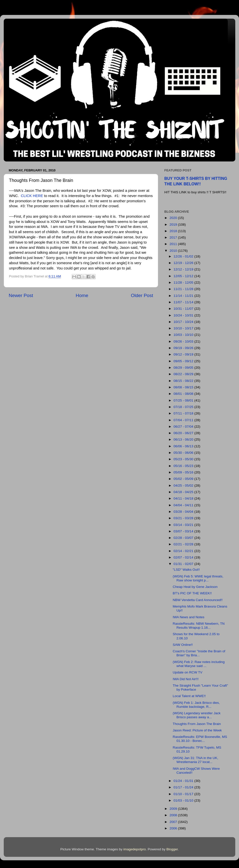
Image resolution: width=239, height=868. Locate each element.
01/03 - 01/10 (184, 800)
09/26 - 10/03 (184, 341)
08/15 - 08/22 (184, 381)
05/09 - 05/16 (184, 472)
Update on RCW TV (188, 672)
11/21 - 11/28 (184, 289)
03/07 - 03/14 (184, 531)
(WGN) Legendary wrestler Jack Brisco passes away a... (197, 715)
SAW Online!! (183, 645)
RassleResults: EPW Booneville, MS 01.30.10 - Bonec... (200, 739)
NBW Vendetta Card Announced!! (198, 600)
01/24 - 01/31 (184, 781)
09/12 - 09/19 (184, 354)
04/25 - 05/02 (184, 485)
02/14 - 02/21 (184, 551)
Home (82, 295)
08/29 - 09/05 (184, 368)
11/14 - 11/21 (184, 296)
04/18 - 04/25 (184, 492)
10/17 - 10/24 (184, 322)
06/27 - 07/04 (184, 427)
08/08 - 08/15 (184, 387)
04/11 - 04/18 (184, 498)
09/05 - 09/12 (184, 361)
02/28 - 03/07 (184, 538)
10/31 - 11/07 (184, 309)
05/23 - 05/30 (184, 459)
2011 (174, 244)
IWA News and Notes (189, 617)
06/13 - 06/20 (184, 439)
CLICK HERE (32, 196)
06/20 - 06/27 (184, 433)
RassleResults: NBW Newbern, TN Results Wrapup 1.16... (199, 626)
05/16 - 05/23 (184, 466)
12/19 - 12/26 (184, 263)
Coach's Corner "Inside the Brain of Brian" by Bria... (199, 653)
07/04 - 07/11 (184, 420)
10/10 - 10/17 (184, 328)
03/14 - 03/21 (184, 525)
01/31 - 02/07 (184, 564)
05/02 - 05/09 (184, 479)
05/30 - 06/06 (184, 453)
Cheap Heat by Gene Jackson (195, 587)
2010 (174, 251)
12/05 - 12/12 (184, 276)
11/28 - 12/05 (184, 282)
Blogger (172, 849)
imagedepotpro (135, 849)
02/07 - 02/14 (184, 557)
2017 (174, 237)
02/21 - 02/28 (184, 544)
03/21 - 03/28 (184, 518)
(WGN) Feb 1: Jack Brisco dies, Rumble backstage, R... (196, 705)
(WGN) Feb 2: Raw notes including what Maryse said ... (199, 664)
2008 (174, 815)
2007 (174, 822)
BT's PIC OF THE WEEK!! (192, 593)
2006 (174, 828)
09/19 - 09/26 (184, 348)
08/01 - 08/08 (184, 394)
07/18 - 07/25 (184, 407)
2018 (174, 231)
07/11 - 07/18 (184, 413)
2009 (174, 809)
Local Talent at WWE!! (189, 696)
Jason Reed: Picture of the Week (197, 730)
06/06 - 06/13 (184, 446)
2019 (174, 225)
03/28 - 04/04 (184, 512)
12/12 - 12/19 (184, 269)
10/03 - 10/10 (184, 335)
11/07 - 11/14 (184, 302)
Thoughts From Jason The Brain (197, 724)
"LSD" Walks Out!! (186, 570)
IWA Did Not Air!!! (186, 679)
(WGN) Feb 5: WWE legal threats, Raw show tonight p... (198, 578)
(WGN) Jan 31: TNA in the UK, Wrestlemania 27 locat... (196, 760)
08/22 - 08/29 (184, 374)
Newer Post (21, 295)
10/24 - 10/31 (184, 315)
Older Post (142, 295)
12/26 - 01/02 (184, 256)
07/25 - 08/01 (184, 400)
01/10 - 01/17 (184, 794)
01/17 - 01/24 (184, 787)
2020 (174, 218)
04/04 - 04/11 (184, 505)
